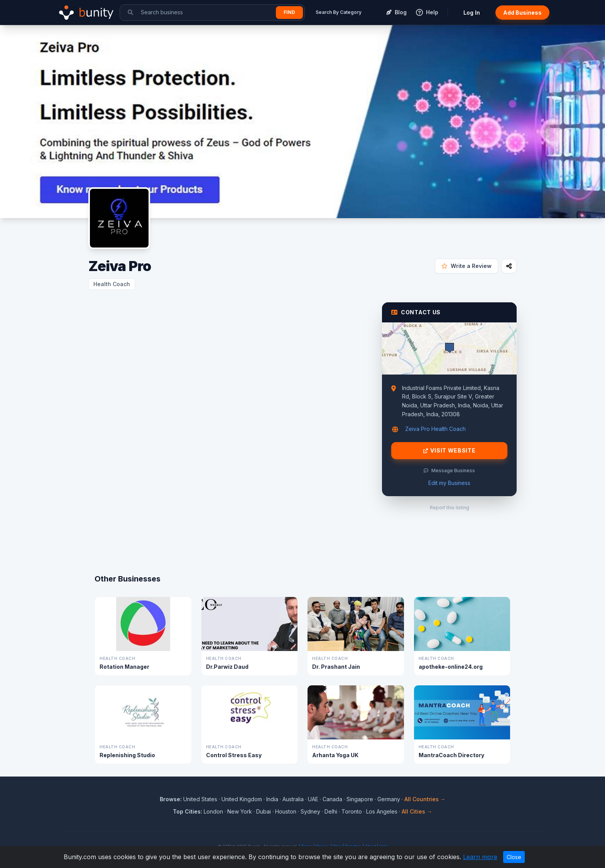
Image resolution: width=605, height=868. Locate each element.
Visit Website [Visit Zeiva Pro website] (450, 451)
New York (240, 811)
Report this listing (450, 508)
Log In (472, 13)
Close (514, 857)
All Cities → (417, 811)
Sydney (310, 811)
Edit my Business (449, 483)
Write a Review (466, 266)
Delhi (331, 811)
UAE (313, 799)
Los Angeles (382, 811)
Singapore (360, 799)
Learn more (480, 857)
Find (289, 12)
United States (200, 799)
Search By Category (339, 12)
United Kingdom (242, 799)
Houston (286, 811)
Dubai (264, 811)
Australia (293, 799)
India (272, 799)
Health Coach (112, 284)
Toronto (352, 811)
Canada (332, 799)
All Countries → (425, 799)
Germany (389, 799)
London (213, 811)
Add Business (522, 13)
